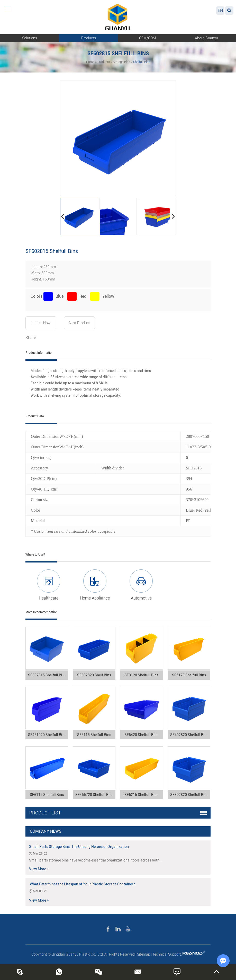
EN (220, 10)
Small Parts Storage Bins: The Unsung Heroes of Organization (79, 847)
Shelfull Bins (142, 62)
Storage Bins (121, 62)
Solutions (30, 38)
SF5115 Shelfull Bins (94, 735)
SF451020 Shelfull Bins (47, 735)
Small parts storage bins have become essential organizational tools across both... (96, 860)
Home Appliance (95, 598)
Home (90, 62)
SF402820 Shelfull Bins (189, 735)
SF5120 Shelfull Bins (189, 675)
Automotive (141, 598)
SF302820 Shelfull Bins (189, 795)
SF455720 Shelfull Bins (94, 795)
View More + (39, 869)
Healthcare (49, 598)
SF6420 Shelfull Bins (141, 735)
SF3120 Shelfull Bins (141, 675)
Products (89, 38)
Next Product (79, 323)
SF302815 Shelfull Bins (47, 675)
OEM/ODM (147, 38)
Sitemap (144, 954)
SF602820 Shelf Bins (94, 675)
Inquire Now (41, 323)
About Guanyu (206, 38)
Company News (46, 831)
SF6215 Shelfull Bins (141, 795)
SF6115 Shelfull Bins (47, 795)
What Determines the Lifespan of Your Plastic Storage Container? (82, 884)
